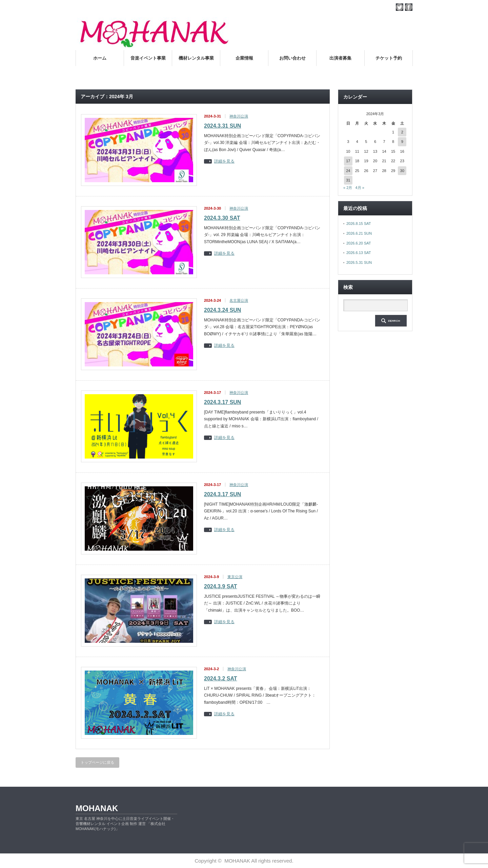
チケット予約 (389, 58)
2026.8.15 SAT (359, 224)
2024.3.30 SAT (222, 218)
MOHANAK (97, 808)
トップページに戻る (97, 762)
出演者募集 (340, 58)
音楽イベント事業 (148, 58)
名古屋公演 (239, 300)
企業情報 (244, 58)
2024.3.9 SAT (221, 586)
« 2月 (348, 188)
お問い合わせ (292, 58)
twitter (400, 7)
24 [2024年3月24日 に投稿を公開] (348, 171)
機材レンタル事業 (196, 58)
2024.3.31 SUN (222, 126)
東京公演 (235, 577)
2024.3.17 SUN (222, 402)
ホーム (100, 58)
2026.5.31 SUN (359, 262)
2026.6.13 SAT (359, 253)
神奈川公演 (239, 116)
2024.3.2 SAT (221, 679)
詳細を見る (224, 161)
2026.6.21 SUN (359, 233)
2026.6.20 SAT (359, 243)
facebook (409, 7)
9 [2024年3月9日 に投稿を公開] (402, 142)
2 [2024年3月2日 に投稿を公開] (402, 132)
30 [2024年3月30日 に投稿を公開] (402, 171)
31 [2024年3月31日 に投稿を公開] (348, 180)
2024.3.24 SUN (222, 310)
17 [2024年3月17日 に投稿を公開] (348, 161)
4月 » (360, 188)
